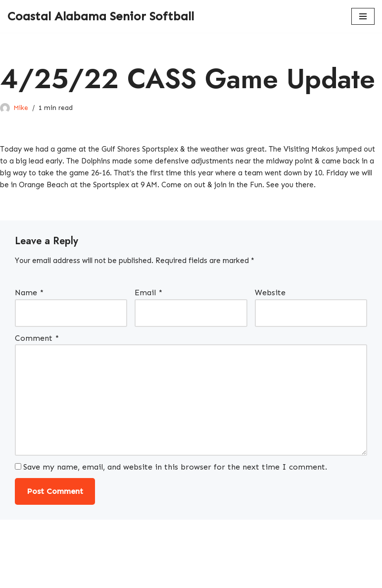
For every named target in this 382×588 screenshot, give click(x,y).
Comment (37, 355)
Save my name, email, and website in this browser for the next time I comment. (176, 491)
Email (148, 309)
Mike (21, 107)
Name (29, 309)
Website (270, 309)
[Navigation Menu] (363, 16)
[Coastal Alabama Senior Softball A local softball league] (101, 16)
